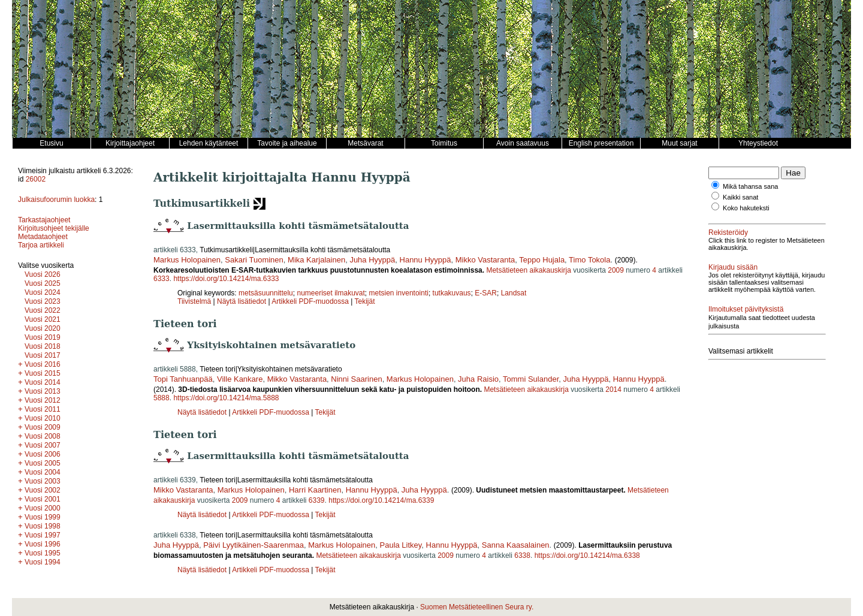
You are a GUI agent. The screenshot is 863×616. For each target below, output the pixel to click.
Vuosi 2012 (43, 400)
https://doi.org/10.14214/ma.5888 (226, 398)
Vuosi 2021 (43, 319)
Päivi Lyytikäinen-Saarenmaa (254, 545)
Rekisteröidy (728, 232)
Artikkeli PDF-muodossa (310, 301)
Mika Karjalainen (316, 260)
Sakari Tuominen (254, 260)
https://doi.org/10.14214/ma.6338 (587, 555)
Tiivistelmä (194, 301)
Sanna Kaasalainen (516, 545)
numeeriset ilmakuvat (331, 293)
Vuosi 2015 (43, 373)
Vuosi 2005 (43, 463)
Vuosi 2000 (43, 508)
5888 (162, 398)
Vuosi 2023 (43, 301)
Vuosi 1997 (43, 535)
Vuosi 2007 (43, 445)
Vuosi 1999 (43, 517)
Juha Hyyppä (372, 260)
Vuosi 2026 (43, 274)
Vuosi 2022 (43, 310)
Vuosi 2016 (43, 364)
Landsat (514, 293)
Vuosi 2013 (43, 391)
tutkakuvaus (452, 293)
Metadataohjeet (43, 237)
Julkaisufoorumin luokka (56, 200)
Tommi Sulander (531, 379)
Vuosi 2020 (43, 328)
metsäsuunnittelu (266, 293)
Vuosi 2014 (43, 382)
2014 (613, 389)
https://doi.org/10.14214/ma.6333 (226, 279)
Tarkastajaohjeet (44, 220)
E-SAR (486, 293)
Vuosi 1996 (43, 544)
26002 (36, 179)
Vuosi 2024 (43, 292)
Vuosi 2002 (43, 490)
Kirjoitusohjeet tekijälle (54, 228)
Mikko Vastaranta (485, 260)
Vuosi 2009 (43, 427)
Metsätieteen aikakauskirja (528, 270)
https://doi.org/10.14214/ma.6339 (381, 500)
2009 (616, 270)
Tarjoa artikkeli (41, 245)
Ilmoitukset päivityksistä (746, 309)
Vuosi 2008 (43, 436)
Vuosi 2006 (43, 454)
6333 (162, 279)
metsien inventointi (399, 293)
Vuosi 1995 (43, 553)
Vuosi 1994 (43, 562)
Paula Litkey (401, 545)
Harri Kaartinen (315, 490)
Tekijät (365, 301)
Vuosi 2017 (43, 355)
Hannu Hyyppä (426, 260)
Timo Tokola (589, 260)
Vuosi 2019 (43, 337)
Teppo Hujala (542, 260)
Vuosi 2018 (43, 346)
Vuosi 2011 (43, 409)
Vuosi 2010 (43, 418)
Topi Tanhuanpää (183, 379)
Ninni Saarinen (356, 379)
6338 (522, 555)
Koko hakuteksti (746, 208)
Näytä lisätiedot (242, 301)
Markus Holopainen (187, 260)
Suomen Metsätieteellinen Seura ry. (477, 607)
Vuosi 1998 (43, 526)
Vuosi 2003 (43, 481)
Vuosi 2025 (43, 283)
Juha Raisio (478, 379)
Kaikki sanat (740, 197)
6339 (317, 500)
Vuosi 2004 (43, 472)
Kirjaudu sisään (733, 267)
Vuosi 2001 (43, 499)
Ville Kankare (240, 379)
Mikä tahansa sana (750, 186)
